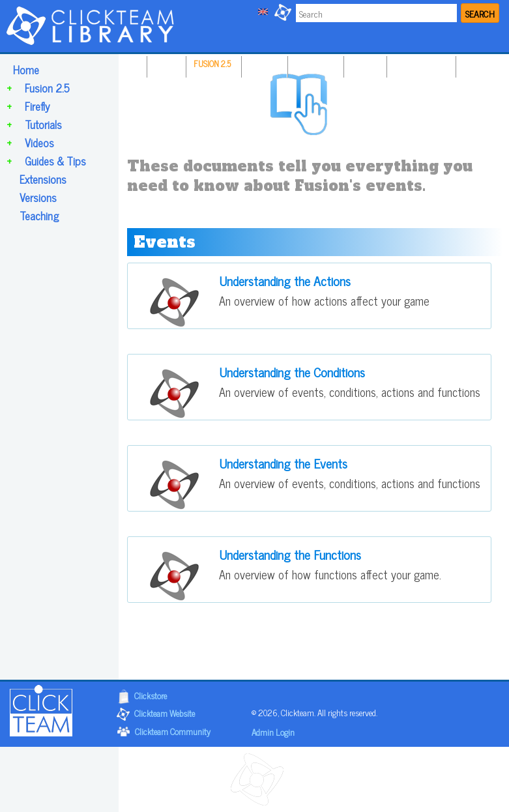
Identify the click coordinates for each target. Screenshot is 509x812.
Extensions (43, 179)
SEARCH (480, 13)
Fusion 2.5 (47, 88)
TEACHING (481, 64)
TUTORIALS (314, 64)
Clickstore (151, 695)
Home (26, 70)
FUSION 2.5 (212, 64)
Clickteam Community (173, 731)
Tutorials (43, 124)
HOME (165, 64)
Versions (38, 197)
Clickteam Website (165, 713)
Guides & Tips (55, 161)
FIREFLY (263, 64)
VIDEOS (364, 64)
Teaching (39, 216)
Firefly (37, 106)
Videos (39, 143)
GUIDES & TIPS (420, 64)
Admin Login (273, 732)
